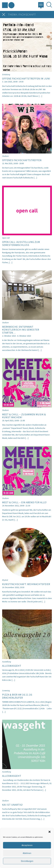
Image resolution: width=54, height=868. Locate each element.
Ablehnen (27, 853)
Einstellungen (27, 861)
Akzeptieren (27, 845)
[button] (50, 831)
